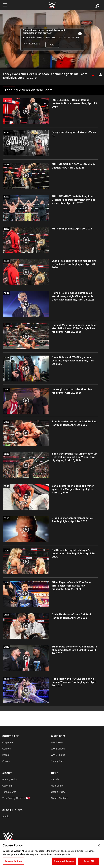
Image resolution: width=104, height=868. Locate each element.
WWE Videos (58, 749)
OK (52, 45)
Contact (6, 761)
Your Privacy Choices (13, 798)
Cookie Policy (58, 792)
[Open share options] (100, 74)
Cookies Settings (13, 861)
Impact (6, 755)
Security (55, 779)
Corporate (8, 742)
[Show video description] (93, 74)
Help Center (57, 786)
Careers (7, 749)
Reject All (89, 861)
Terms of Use (9, 792)
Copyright (7, 786)
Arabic (6, 816)
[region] (52, 854)
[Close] (99, 845)
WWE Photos (58, 755)
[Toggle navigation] (5, 5)
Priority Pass (58, 761)
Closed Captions (60, 798)
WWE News (57, 742)
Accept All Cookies (64, 861)
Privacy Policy (10, 779)
